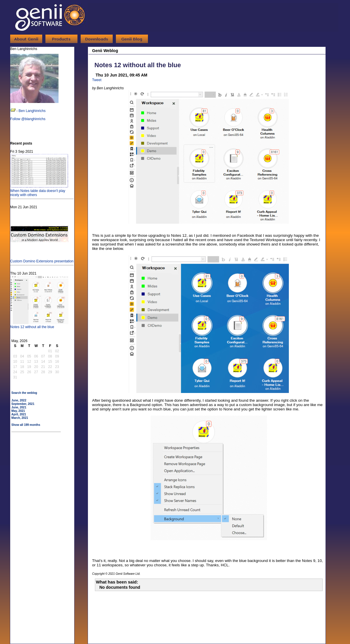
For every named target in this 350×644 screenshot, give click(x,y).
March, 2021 (20, 418)
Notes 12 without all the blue (39, 325)
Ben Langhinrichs (32, 111)
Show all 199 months (26, 425)
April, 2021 (19, 414)
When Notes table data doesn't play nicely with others (39, 191)
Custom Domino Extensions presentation (42, 259)
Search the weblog (24, 393)
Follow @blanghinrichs (28, 119)
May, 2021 (18, 411)
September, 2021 (23, 404)
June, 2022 (19, 400)
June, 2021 (19, 407)
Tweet (97, 80)
